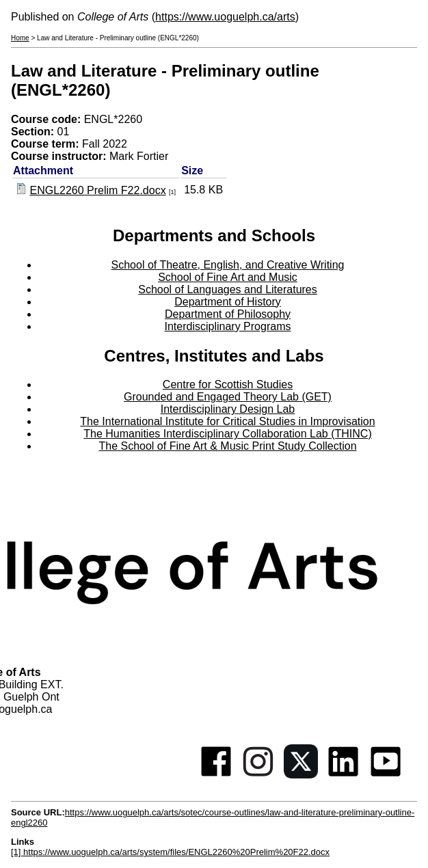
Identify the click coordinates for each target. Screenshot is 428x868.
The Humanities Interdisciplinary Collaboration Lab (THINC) (228, 434)
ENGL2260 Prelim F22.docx (97, 190)
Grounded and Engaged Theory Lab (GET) (228, 397)
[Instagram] (258, 775)
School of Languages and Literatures (228, 289)
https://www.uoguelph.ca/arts (225, 17)
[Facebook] (216, 775)
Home (20, 38)
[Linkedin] (343, 775)
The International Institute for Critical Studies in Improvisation (227, 421)
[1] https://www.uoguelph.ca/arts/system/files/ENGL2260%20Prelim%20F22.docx (170, 852)
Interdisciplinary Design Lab (228, 409)
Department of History (228, 302)
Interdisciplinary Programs (228, 326)
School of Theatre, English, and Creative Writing (228, 265)
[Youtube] (386, 775)
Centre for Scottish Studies (228, 384)
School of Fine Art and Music (228, 277)
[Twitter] (301, 775)
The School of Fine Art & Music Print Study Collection (227, 446)
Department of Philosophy (228, 314)
